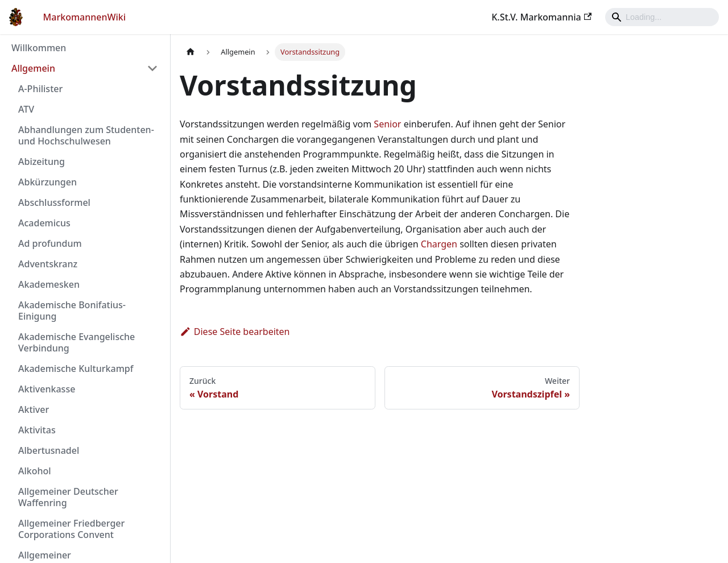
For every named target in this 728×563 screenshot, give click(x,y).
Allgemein (33, 68)
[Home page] (191, 52)
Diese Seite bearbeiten (235, 332)
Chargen (439, 244)
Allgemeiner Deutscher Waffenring (68, 497)
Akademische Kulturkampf (76, 369)
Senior (387, 124)
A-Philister (40, 89)
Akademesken (49, 284)
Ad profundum (50, 243)
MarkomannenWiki (85, 17)
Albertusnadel (49, 450)
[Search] (662, 17)
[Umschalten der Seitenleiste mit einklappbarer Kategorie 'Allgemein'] (152, 68)
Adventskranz (48, 264)
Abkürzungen (47, 182)
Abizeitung (42, 162)
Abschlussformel (54, 202)
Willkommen (39, 48)
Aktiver (34, 409)
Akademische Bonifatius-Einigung (72, 311)
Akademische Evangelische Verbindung (76, 342)
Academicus (44, 223)
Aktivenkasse (47, 389)
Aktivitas (37, 430)
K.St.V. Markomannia (541, 17)
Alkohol (35, 471)
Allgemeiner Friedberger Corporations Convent (71, 529)
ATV (26, 109)
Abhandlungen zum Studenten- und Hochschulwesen (86, 135)
